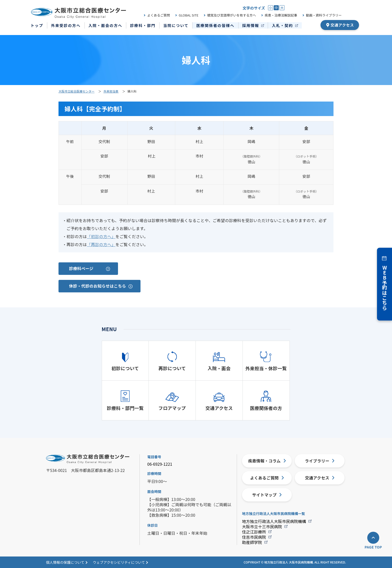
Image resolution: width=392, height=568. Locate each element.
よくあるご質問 (159, 15)
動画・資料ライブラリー (324, 15)
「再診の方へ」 (101, 244)
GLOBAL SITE (189, 15)
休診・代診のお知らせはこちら (97, 286)
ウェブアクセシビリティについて (119, 562)
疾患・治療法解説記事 (281, 15)
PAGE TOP (373, 547)
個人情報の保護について (65, 562)
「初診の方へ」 (101, 236)
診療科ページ (81, 268)
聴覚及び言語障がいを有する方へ (232, 15)
